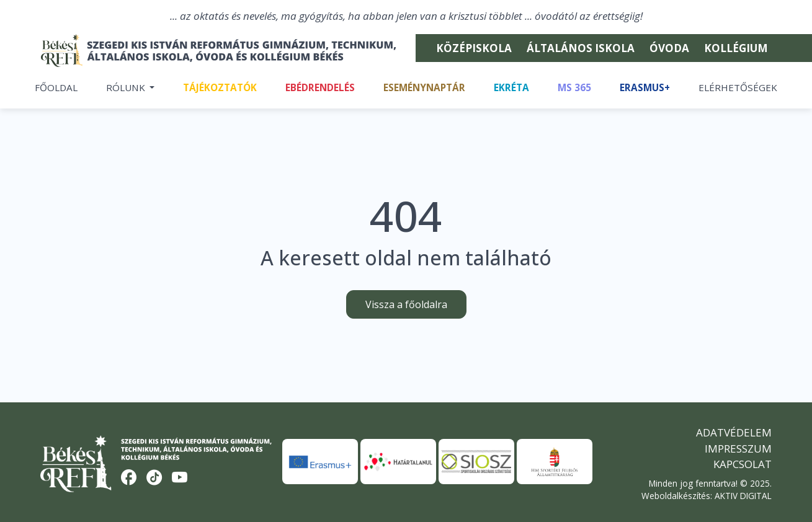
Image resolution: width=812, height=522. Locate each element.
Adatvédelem (734, 435)
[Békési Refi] (219, 51)
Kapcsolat (743, 467)
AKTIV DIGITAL (743, 498)
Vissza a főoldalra (406, 307)
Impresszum (738, 450)
